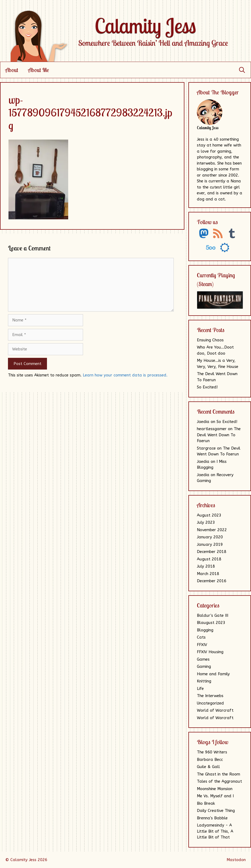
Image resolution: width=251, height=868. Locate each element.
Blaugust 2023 (211, 623)
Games (203, 659)
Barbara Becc (210, 760)
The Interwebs (210, 696)
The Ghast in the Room (218, 774)
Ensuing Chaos (210, 340)
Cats (201, 637)
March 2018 (208, 574)
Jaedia (203, 422)
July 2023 (206, 522)
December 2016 (212, 581)
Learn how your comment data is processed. (125, 375)
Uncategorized (210, 703)
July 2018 (206, 566)
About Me (39, 70)
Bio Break (206, 803)
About (12, 70)
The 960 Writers (212, 752)
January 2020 (210, 537)
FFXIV (202, 645)
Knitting (204, 681)
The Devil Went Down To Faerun (219, 435)
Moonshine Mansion (215, 789)
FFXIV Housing (210, 652)
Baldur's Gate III (213, 615)
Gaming (204, 666)
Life (200, 689)
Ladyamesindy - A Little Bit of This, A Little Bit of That (215, 831)
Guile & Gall (208, 767)
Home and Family (213, 674)
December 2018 (212, 552)
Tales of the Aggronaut (219, 781)
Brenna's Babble (212, 818)
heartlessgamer (212, 429)
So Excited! (207, 387)
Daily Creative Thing (216, 811)
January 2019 (210, 544)
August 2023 (209, 515)
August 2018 (209, 559)
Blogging (205, 630)
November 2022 (212, 530)
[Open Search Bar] (242, 70)
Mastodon (236, 860)
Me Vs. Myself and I (215, 796)
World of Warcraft (215, 710)
